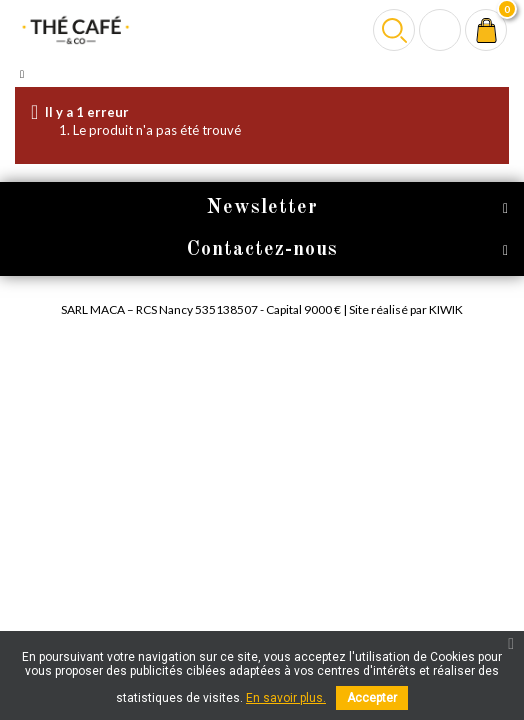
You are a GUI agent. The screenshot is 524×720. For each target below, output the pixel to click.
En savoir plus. (286, 698)
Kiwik (446, 309)
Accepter (372, 698)
